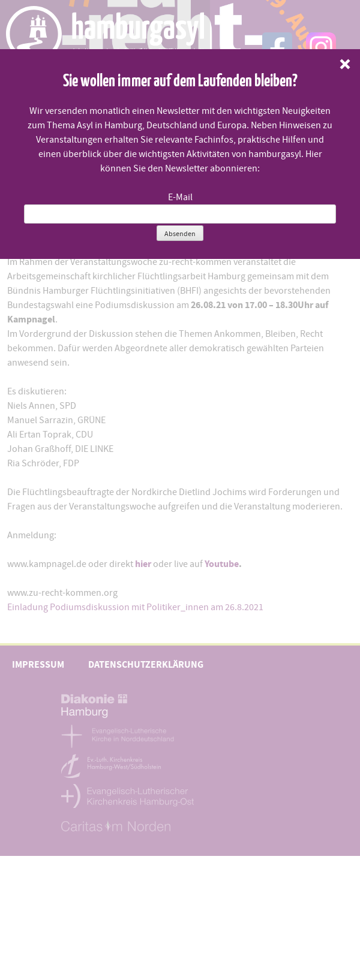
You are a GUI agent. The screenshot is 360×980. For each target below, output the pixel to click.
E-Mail (180, 197)
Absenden (180, 234)
